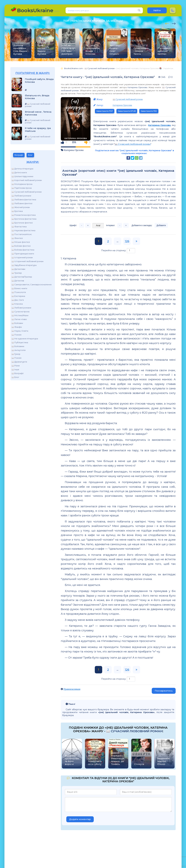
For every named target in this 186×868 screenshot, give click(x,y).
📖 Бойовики (18, 346)
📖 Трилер (17, 273)
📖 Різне (16, 366)
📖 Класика (17, 304)
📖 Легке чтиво (19, 319)
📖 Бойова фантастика (23, 250)
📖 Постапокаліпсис (22, 234)
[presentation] (167, 23)
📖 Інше (15, 369)
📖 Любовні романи (21, 196)
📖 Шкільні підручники (22, 176)
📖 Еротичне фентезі (22, 223)
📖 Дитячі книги (19, 172)
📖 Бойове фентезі (21, 246)
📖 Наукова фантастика (23, 230)
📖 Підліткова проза (22, 188)
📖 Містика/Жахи (20, 315)
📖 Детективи (18, 269)
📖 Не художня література (25, 339)
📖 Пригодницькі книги (23, 254)
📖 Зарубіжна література (24, 265)
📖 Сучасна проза (20, 312)
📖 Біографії (18, 373)
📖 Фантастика (19, 227)
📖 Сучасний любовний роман (27, 192)
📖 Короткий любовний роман (27, 180)
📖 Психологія (19, 292)
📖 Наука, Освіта (20, 331)
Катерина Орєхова (137, 87)
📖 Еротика (17, 211)
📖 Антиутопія (19, 350)
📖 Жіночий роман (21, 207)
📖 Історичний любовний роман (28, 261)
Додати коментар (80, 819)
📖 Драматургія (19, 362)
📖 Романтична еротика (24, 215)
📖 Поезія (16, 335)
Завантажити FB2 (149, 111)
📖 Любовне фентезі (22, 203)
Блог (30, 155)
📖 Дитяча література (22, 169)
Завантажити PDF (105, 111)
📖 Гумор (16, 354)
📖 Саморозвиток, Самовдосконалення (32, 284)
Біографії (19, 155)
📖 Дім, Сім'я (18, 300)
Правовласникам (72, 689)
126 (127, 241)
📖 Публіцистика (20, 342)
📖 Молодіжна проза (22, 184)
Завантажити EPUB (127, 111)
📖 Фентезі (17, 238)
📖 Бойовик (17, 323)
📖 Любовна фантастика (24, 200)
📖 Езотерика (18, 296)
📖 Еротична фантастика (24, 219)
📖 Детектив (18, 281)
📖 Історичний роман (22, 257)
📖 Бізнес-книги (19, 288)
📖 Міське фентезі (21, 242)
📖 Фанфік (17, 327)
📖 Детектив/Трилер (22, 277)
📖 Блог (15, 377)
